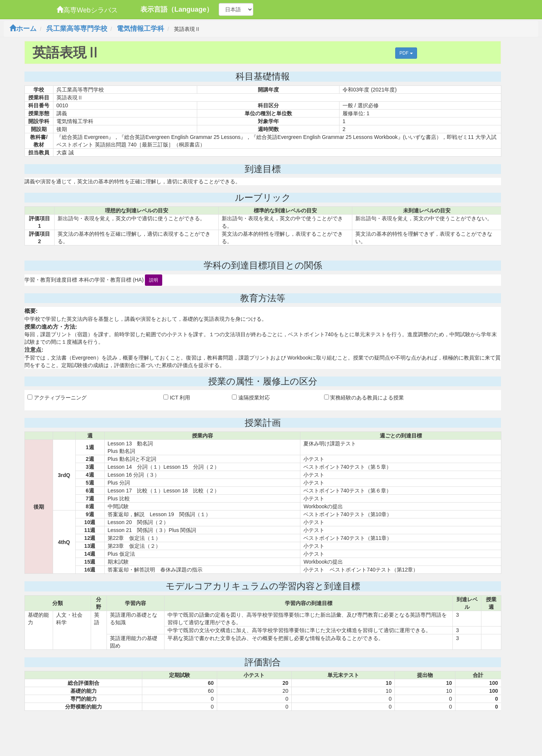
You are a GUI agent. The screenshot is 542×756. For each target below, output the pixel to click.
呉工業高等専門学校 (77, 29)
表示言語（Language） (177, 9)
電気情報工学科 (140, 29)
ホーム (23, 29)
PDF (406, 53)
